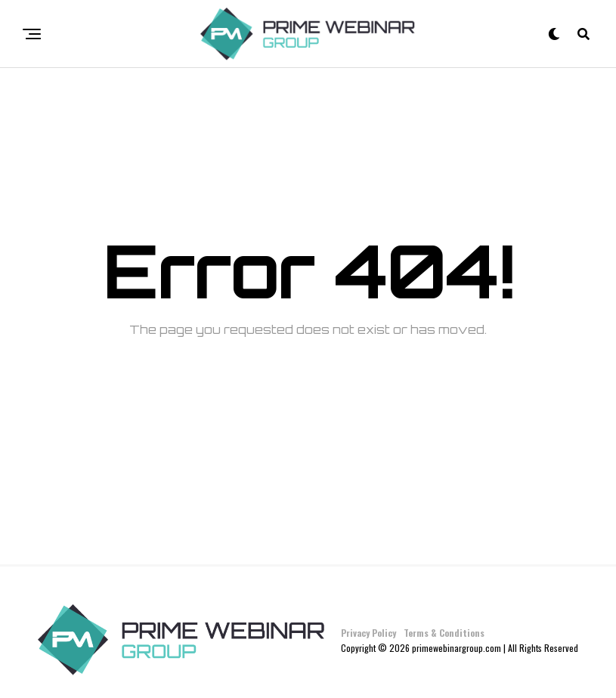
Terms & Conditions (444, 633)
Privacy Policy (368, 633)
